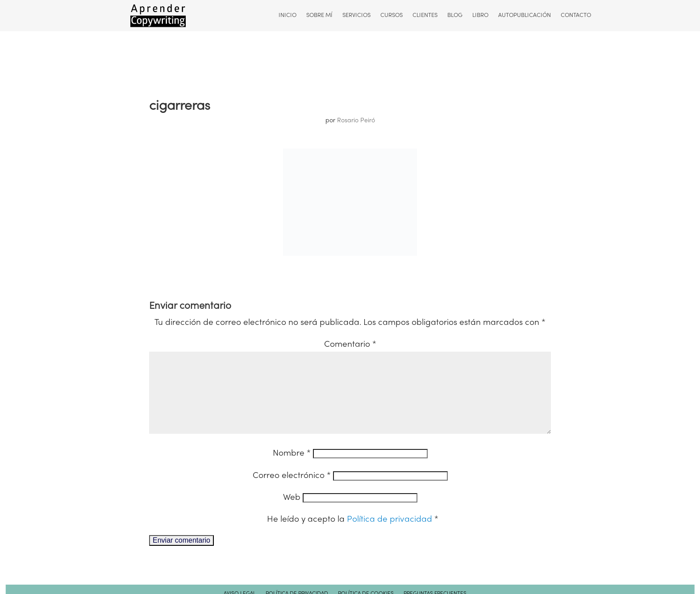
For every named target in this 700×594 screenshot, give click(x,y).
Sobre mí (319, 16)
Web (292, 512)
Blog (454, 16)
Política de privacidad (391, 534)
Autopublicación (524, 16)
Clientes (425, 16)
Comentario (350, 345)
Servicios (356, 16)
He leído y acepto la (353, 534)
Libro (480, 16)
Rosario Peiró (356, 121)
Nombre (292, 468)
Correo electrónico (292, 490)
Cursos (391, 16)
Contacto (575, 16)
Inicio (287, 16)
